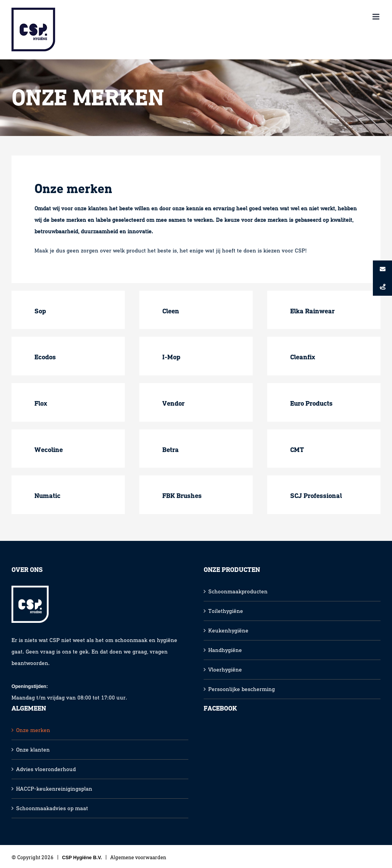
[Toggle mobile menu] (376, 17)
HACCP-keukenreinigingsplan (54, 789)
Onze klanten (33, 750)
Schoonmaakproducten (238, 591)
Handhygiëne (225, 650)
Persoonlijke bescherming (242, 689)
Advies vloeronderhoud (46, 769)
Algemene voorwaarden (138, 857)
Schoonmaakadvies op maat (52, 808)
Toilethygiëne (226, 611)
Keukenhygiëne (228, 631)
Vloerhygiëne (225, 670)
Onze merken (33, 730)
